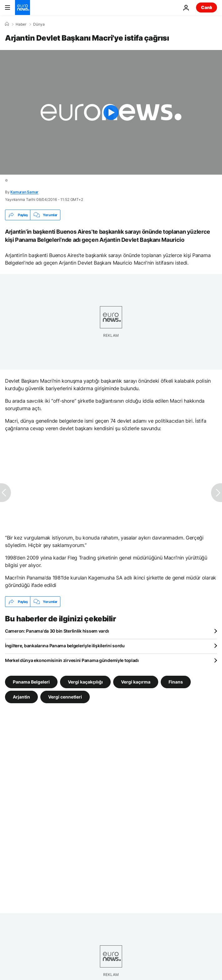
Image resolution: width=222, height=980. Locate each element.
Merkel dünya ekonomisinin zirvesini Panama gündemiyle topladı (72, 660)
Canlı (207, 7)
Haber (21, 24)
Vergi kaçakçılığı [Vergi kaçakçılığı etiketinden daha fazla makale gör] (85, 682)
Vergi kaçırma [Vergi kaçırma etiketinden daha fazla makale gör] (136, 682)
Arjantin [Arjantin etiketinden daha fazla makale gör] (21, 697)
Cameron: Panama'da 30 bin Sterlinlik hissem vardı (57, 631)
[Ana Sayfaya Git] (23, 7)
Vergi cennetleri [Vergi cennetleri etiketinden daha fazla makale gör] (65, 697)
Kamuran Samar (24, 192)
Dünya (39, 24)
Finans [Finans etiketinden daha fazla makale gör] (176, 682)
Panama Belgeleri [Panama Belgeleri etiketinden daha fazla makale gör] (31, 682)
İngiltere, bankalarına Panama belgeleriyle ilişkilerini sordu (65, 646)
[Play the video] (111, 112)
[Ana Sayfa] (7, 24)
